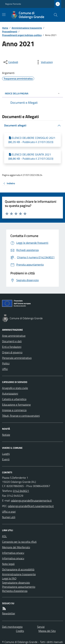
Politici (6, 363)
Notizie (6, 435)
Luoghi (6, 454)
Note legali (8, 564)
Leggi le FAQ (9, 578)
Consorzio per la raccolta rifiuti (19, 542)
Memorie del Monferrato (16, 547)
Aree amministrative (14, 336)
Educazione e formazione (16, 405)
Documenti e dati (12, 341)
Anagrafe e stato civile (15, 388)
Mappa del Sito (47, 631)
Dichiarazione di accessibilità (18, 569)
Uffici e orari (9, 512)
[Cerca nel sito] (54, 15)
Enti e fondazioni (12, 347)
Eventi (6, 459)
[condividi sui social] (10, 62)
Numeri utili (9, 517)
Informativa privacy (13, 553)
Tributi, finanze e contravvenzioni (21, 416)
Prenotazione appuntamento (19, 587)
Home (5, 28)
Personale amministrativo (17, 358)
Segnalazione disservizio (16, 583)
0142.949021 (21, 491)
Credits (20, 631)
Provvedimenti (10, 31)
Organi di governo (12, 352)
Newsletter (9, 613)
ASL (4, 536)
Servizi (41, 627)
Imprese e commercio (14, 410)
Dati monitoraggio (12, 627)
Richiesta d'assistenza (15, 591)
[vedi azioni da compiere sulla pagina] (44, 62)
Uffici (5, 369)
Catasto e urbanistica (14, 399)
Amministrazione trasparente (27, 28)
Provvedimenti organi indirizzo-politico (22, 35)
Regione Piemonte (13, 4)
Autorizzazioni (10, 393)
